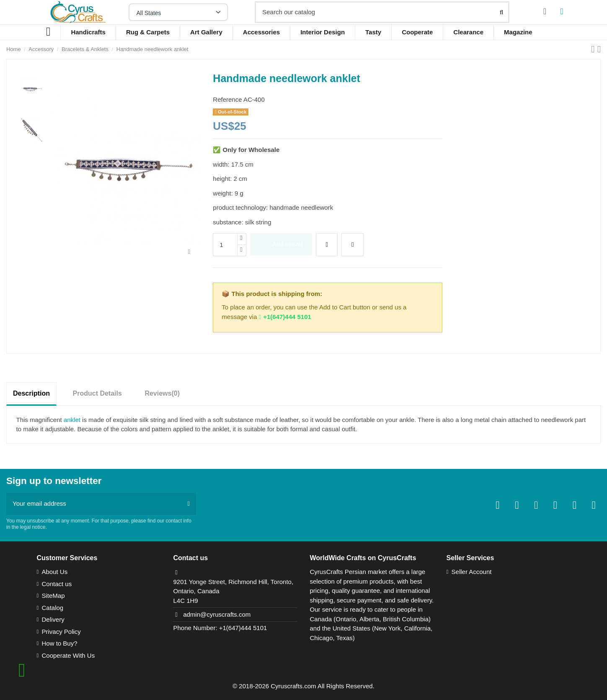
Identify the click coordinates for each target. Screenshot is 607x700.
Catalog (52, 608)
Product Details (97, 393)
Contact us (57, 584)
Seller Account (472, 572)
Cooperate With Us (68, 655)
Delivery (53, 619)
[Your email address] (94, 504)
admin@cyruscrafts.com (217, 614)
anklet (73, 420)
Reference (227, 99)
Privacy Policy (61, 632)
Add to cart (281, 244)
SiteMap (53, 596)
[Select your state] (178, 12)
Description (31, 393)
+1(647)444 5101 (285, 317)
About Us (54, 572)
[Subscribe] (189, 504)
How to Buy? (59, 643)
